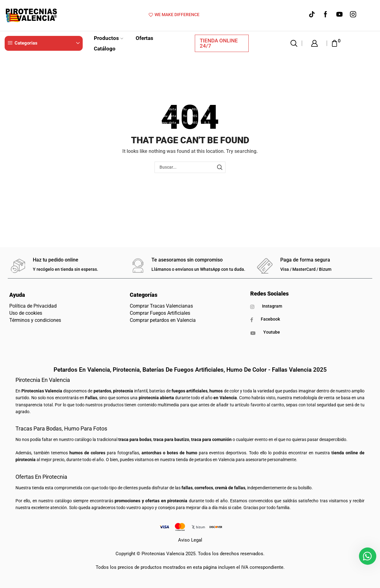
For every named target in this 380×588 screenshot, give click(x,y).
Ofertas (144, 38)
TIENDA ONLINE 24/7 (219, 43)
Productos (109, 38)
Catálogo (105, 49)
